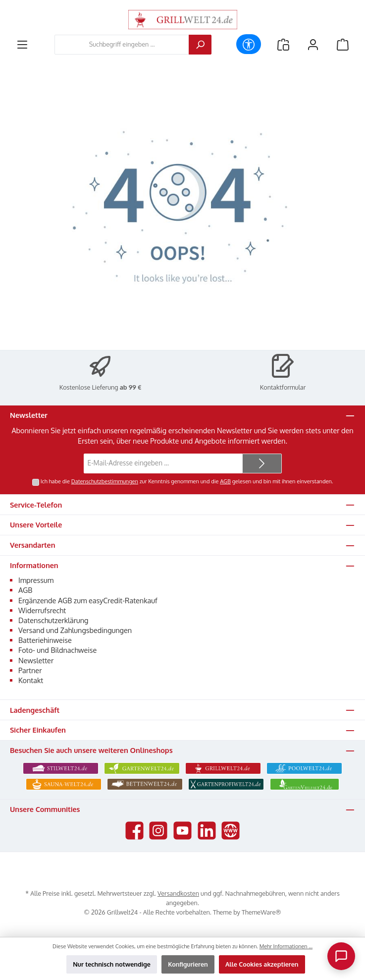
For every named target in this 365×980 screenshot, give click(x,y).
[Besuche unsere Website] (231, 831)
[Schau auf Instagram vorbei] (158, 831)
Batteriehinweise (45, 640)
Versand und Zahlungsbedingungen (75, 630)
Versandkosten (178, 893)
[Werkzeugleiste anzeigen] (249, 44)
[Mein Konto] (313, 44)
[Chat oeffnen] (341, 956)
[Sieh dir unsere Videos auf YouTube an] (182, 831)
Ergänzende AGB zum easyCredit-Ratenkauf (88, 600)
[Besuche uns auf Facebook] (134, 831)
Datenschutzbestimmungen (105, 481)
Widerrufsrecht (42, 610)
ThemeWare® (261, 912)
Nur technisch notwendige (112, 964)
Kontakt (31, 680)
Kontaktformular (283, 387)
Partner (30, 670)
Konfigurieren (188, 964)
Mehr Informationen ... (286, 946)
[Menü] (22, 44)
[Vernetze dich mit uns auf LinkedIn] (207, 831)
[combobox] (122, 45)
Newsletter (36, 660)
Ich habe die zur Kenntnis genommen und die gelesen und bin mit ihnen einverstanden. (187, 481)
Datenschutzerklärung (53, 620)
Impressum (36, 580)
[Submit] (262, 463)
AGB (225, 481)
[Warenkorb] (343, 44)
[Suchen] (200, 45)
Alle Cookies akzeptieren (262, 964)
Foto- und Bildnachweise (57, 650)
